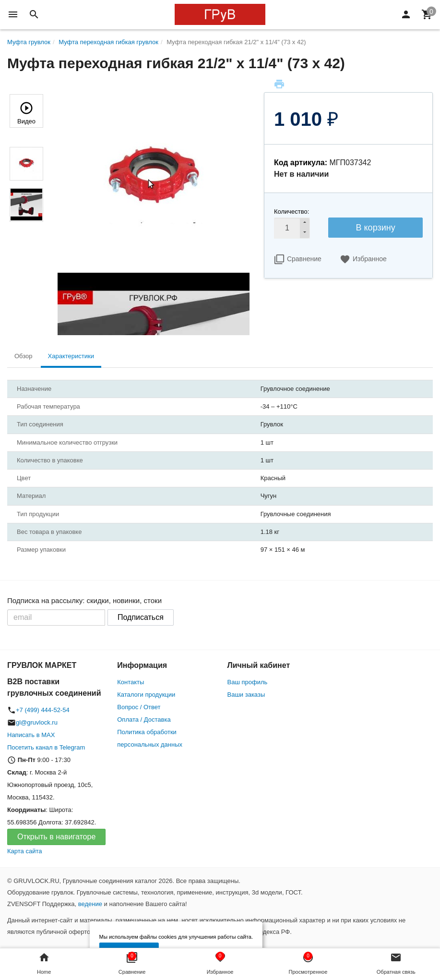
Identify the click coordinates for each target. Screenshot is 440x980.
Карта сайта (24, 851)
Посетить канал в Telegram (46, 747)
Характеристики (71, 356)
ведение (90, 904)
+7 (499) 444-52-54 (43, 710)
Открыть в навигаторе (56, 837)
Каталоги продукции (146, 695)
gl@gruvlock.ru (37, 722)
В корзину (376, 228)
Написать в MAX (31, 735)
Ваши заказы (246, 695)
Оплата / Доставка (144, 720)
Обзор (24, 356)
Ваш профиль (248, 682)
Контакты (131, 682)
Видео (26, 112)
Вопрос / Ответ (139, 707)
